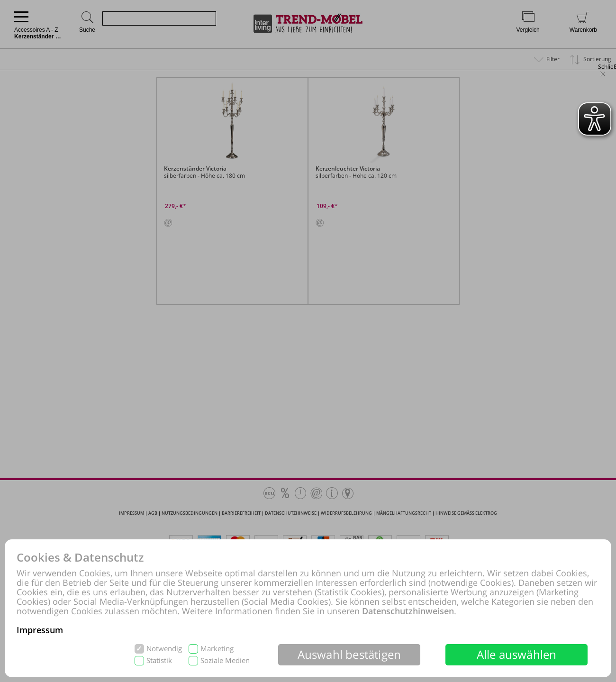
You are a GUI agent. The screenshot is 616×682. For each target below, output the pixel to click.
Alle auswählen (517, 654)
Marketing (217, 649)
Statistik (159, 660)
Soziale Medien (225, 660)
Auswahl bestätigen (349, 654)
